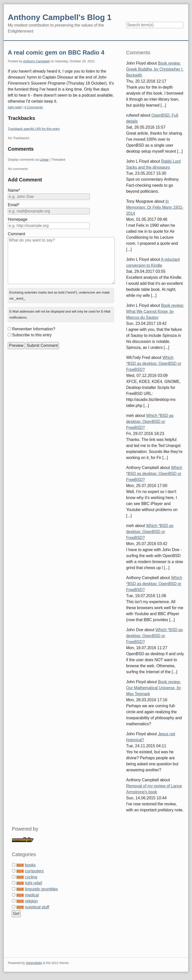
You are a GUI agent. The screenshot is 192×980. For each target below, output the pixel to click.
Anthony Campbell (36, 61)
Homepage (17, 219)
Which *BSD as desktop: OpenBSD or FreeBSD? (154, 363)
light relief (15, 107)
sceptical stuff (37, 907)
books (30, 865)
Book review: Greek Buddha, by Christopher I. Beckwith (155, 69)
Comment (16, 234)
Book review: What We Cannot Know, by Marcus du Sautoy (155, 311)
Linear (44, 160)
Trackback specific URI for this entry (34, 129)
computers (34, 871)
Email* (13, 205)
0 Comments (34, 107)
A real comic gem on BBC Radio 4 (56, 52)
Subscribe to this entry (32, 335)
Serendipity (34, 963)
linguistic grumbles (41, 889)
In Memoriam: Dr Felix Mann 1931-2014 (155, 207)
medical (32, 895)
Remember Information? (34, 329)
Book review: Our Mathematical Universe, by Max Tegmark (153, 688)
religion (31, 901)
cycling (31, 877)
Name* (14, 190)
